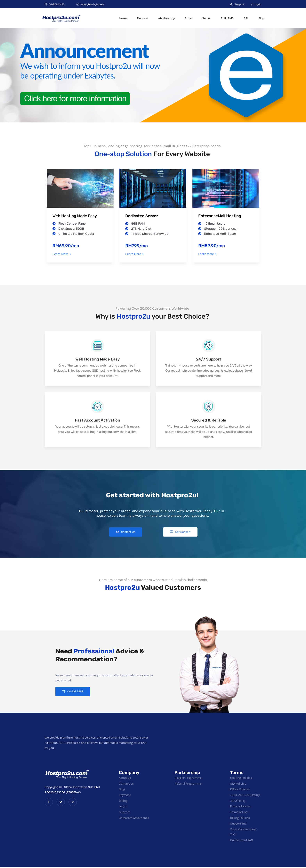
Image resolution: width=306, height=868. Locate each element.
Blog (261, 18)
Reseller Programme (188, 779)
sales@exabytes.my (90, 4)
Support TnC (238, 825)
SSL (246, 18)
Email (189, 18)
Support (237, 4)
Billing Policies (240, 819)
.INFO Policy (238, 802)
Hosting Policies (241, 779)
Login (256, 4)
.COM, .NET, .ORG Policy (245, 796)
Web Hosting (166, 18)
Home (123, 18)
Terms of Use (239, 813)
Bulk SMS (227, 18)
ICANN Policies (240, 790)
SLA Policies (238, 784)
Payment (125, 796)
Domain (143, 18)
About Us (125, 779)
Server (206, 18)
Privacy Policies (240, 807)
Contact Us (126, 784)
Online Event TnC (242, 841)
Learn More (62, 254)
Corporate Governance (134, 819)
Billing (123, 802)
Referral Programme (188, 784)
